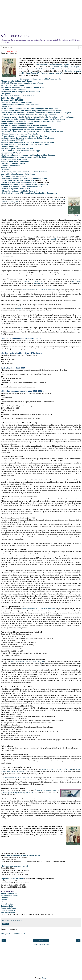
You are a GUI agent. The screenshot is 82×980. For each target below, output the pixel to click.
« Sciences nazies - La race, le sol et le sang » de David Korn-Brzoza (27, 138)
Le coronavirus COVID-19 (11, 153)
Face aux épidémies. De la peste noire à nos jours (27, 662)
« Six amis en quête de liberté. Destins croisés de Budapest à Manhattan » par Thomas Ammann (38, 117)
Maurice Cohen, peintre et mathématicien (17, 123)
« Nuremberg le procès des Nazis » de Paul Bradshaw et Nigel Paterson (29, 130)
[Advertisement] (41, 17)
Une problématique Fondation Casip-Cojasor (18, 174)
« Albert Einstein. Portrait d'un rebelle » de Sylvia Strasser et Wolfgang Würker (31, 111)
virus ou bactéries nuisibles (31, 281)
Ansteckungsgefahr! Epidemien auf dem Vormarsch (44, 73)
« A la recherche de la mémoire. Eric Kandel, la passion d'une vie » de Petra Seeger (33, 119)
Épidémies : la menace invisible (46, 790)
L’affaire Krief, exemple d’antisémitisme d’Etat (19, 182)
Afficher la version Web (41, 945)
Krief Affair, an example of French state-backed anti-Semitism (25, 185)
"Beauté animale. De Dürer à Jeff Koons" (17, 81)
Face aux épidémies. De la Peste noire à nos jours (52, 65)
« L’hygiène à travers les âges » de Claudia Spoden (21, 92)
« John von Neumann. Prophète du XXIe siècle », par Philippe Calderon (28, 115)
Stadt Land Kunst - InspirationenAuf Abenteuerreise (45, 69)
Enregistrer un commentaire (13, 934)
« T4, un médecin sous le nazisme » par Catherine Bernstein (24, 136)
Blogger (44, 978)
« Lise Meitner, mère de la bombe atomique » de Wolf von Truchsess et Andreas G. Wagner (36, 113)
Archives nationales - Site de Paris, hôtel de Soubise (22, 855)
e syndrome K (39, 283)
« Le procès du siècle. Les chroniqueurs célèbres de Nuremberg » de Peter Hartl (32, 132)
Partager (5, 924)
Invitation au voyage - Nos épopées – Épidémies (56, 769)
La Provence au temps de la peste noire (16, 778)
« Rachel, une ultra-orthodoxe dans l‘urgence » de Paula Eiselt (25, 144)
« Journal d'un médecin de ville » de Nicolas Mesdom (22, 187)
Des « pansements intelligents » (13, 176)
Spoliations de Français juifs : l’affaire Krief (18, 180)
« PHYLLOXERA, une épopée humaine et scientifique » (22, 83)
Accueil (41, 941)
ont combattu (77, 281)
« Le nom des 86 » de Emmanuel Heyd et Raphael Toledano (24, 125)
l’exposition (54, 239)
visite (19, 309)
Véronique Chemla (16, 36)
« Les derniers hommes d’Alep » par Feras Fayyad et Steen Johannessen (29, 193)
